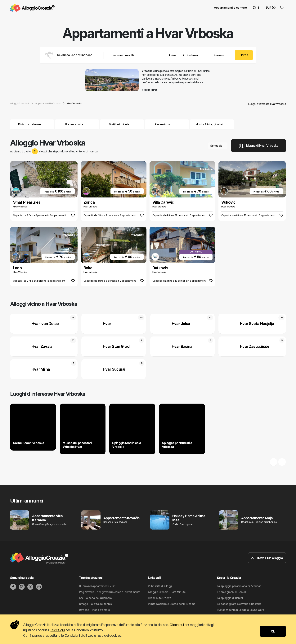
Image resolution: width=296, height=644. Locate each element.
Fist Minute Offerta (160, 598)
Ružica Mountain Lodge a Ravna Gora (240, 610)
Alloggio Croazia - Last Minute (167, 592)
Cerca (244, 55)
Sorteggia (218, 146)
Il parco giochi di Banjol (231, 592)
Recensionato (164, 124)
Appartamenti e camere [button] (230, 8)
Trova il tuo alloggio (267, 558)
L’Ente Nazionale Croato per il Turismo (172, 604)
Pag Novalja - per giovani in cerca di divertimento (110, 592)
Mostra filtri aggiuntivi (212, 124)
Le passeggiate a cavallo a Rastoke (239, 604)
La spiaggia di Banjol (230, 598)
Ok (273, 631)
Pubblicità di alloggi (160, 586)
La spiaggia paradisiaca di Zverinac (239, 586)
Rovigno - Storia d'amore (94, 610)
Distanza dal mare (32, 124)
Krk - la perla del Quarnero (95, 598)
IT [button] (256, 8)
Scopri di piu (151, 90)
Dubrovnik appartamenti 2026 (98, 586)
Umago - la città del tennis (95, 604)
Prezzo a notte (77, 124)
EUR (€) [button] (271, 8)
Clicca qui (177, 625)
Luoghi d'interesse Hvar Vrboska (267, 104)
